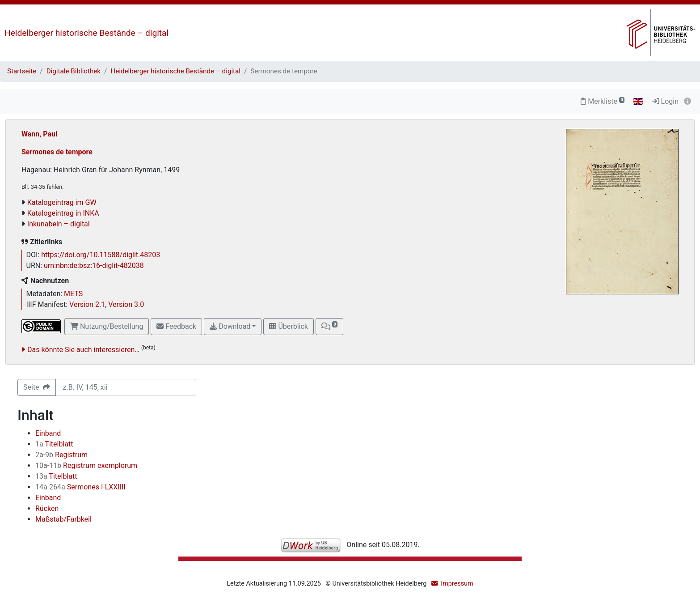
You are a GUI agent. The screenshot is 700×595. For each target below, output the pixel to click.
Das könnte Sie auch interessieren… (83, 350)
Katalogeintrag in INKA (63, 213)
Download (230, 326)
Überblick (288, 326)
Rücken (47, 508)
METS (73, 294)
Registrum (61, 455)
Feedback (176, 326)
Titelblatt (54, 444)
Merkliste (603, 101)
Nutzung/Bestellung (107, 326)
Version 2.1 (87, 304)
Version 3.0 (126, 304)
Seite (37, 387)
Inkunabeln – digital (59, 224)
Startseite (22, 71)
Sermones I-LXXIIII (80, 487)
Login (665, 101)
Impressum (457, 584)
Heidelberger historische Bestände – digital (86, 33)
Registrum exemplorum (86, 465)
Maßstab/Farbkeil (63, 519)
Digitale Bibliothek (74, 71)
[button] (329, 327)
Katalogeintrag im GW (62, 202)
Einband (48, 433)
